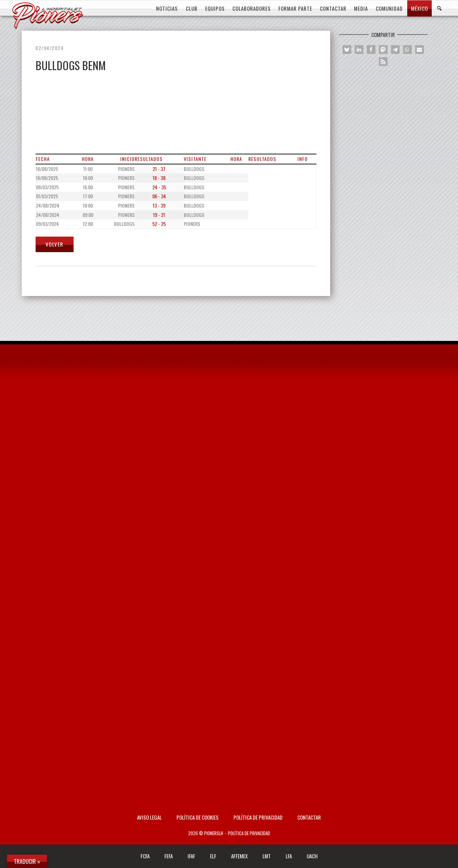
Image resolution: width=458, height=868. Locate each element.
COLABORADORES (252, 8)
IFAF (191, 856)
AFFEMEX (239, 856)
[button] (347, 50)
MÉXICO (419, 8)
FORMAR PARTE (295, 8)
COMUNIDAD (389, 8)
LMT (267, 856)
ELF (213, 856)
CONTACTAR (333, 8)
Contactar (309, 817)
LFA (289, 856)
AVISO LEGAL (149, 817)
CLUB (192, 8)
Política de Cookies (198, 817)
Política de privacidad (258, 817)
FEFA (169, 856)
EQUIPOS (215, 8)
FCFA (145, 856)
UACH (312, 856)
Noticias (167, 8)
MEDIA (361, 8)
